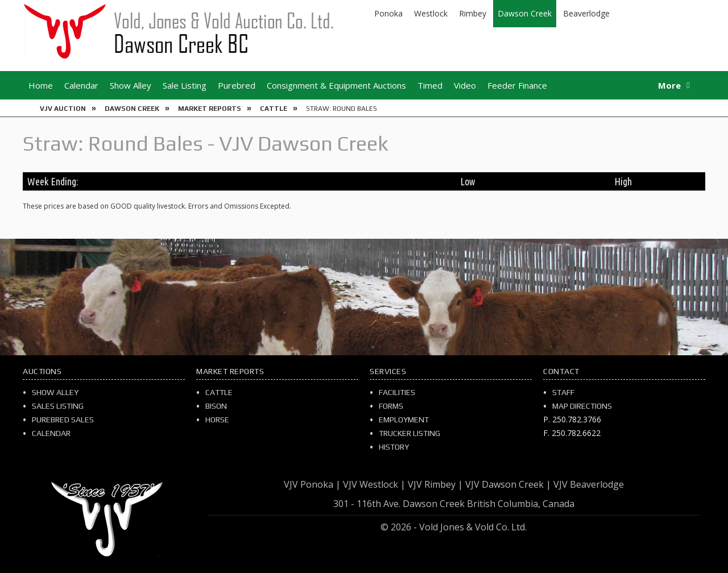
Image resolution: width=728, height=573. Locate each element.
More (669, 85)
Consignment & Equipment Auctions (336, 85)
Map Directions (582, 406)
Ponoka (388, 13)
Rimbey (473, 13)
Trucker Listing (409, 433)
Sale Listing (185, 85)
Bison (216, 406)
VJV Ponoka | (312, 484)
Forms (391, 406)
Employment (404, 420)
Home (41, 85)
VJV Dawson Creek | (508, 484)
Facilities (397, 392)
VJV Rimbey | (435, 484)
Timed (430, 85)
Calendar (81, 85)
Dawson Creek (525, 13)
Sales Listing (58, 406)
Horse (217, 420)
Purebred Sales (63, 420)
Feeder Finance (517, 85)
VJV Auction (63, 109)
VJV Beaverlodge (589, 484)
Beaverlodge (586, 13)
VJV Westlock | (374, 484)
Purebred (237, 85)
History (394, 447)
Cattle (274, 109)
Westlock (431, 13)
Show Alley (131, 85)
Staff (563, 392)
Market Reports (210, 109)
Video (465, 85)
